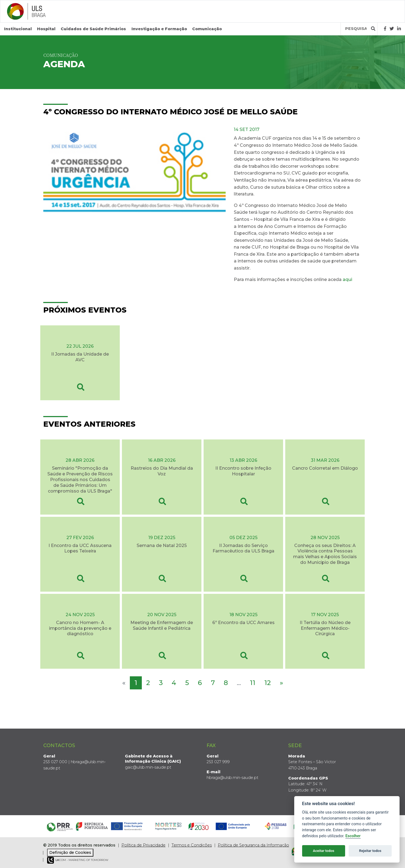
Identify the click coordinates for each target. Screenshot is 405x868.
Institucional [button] (18, 29)
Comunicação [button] (207, 29)
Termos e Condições (192, 845)
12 (268, 683)
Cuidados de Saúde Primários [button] (93, 29)
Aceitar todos (323, 851)
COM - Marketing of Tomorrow (78, 860)
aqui (348, 279)
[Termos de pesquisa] (356, 29)
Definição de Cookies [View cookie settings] (70, 852)
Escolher (353, 836)
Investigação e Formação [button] (159, 29)
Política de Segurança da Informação (253, 845)
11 (253, 683)
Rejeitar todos (370, 851)
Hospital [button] (46, 29)
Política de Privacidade (143, 845)
